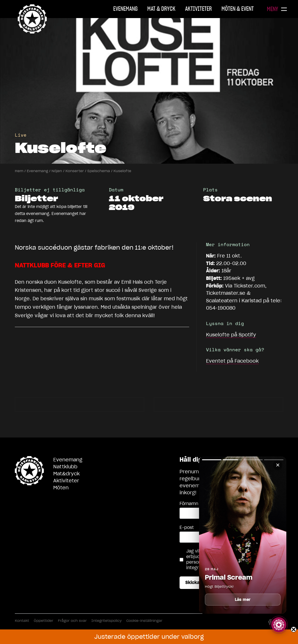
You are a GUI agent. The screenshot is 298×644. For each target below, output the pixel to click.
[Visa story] (279, 625)
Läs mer (243, 600)
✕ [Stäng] (278, 465)
